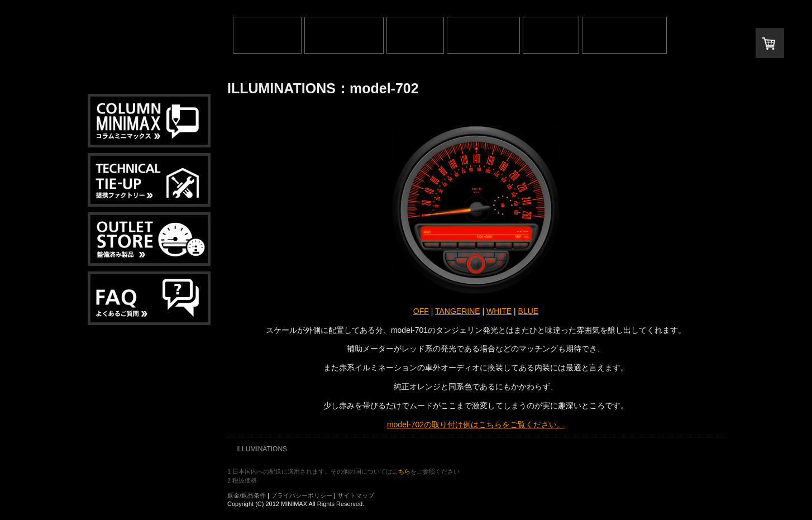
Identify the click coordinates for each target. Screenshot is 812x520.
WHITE (499, 311)
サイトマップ (356, 495)
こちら (401, 471)
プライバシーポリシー (302, 495)
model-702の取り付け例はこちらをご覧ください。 (476, 424)
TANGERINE (458, 311)
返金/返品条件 (247, 495)
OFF (421, 311)
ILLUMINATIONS (262, 449)
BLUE (529, 311)
